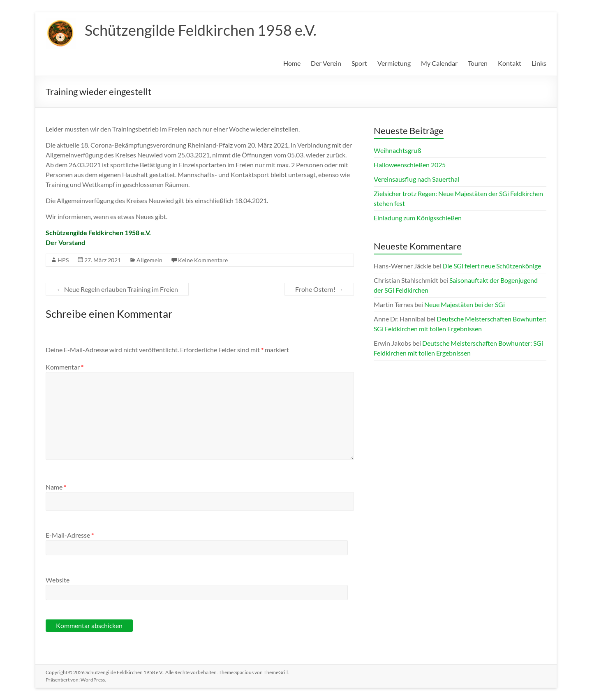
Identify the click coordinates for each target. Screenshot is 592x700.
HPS (63, 260)
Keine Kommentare (203, 260)
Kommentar (65, 367)
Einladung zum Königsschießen (418, 218)
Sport (359, 63)
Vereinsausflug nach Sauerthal (416, 179)
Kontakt (510, 63)
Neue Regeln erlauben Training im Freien (117, 289)
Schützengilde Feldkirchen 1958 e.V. (201, 30)
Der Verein (326, 63)
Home (292, 63)
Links (539, 63)
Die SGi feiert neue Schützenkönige (492, 266)
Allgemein (149, 260)
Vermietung (394, 63)
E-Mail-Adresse (70, 535)
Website (58, 580)
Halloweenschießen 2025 (410, 165)
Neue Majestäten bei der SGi (465, 304)
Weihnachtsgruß (398, 150)
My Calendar (439, 63)
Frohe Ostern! (319, 289)
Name (56, 487)
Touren (478, 63)
